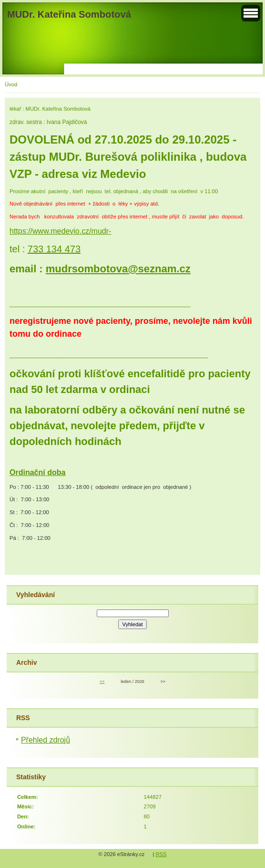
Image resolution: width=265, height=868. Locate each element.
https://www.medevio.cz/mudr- (60, 231)
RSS (161, 854)
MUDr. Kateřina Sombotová (69, 14)
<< (102, 682)
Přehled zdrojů (46, 740)
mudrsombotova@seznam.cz (118, 269)
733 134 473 (54, 249)
